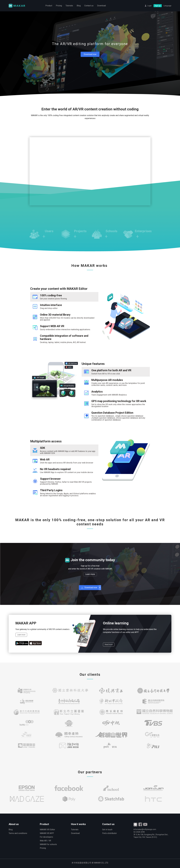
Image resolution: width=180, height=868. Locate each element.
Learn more (90, 574)
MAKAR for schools (48, 844)
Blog (79, 6)
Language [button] (167, 6)
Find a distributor (109, 833)
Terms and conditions (18, 833)
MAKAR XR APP (47, 833)
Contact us (89, 6)
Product (49, 6)
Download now (90, 54)
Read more (109, 644)
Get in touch (107, 830)
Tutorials (69, 6)
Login (150, 6)
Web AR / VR (45, 841)
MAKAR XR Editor (47, 830)
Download (101, 6)
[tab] (64, 297)
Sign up (158, 6)
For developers (46, 837)
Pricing (59, 6)
